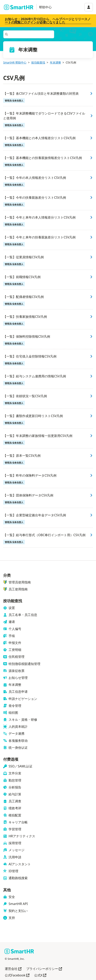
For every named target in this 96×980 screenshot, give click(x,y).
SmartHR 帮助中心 (15, 62)
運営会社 (13, 969)
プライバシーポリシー (44, 969)
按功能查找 (38, 62)
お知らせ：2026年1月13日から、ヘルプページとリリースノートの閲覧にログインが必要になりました (48, 21)
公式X (40, 976)
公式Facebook (17, 976)
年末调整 (55, 62)
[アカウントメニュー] (89, 7)
